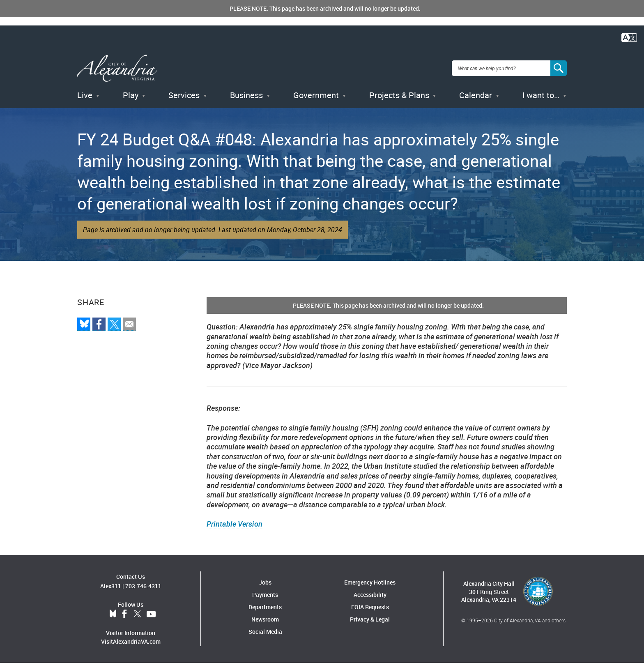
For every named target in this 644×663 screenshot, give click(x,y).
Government (316, 95)
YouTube (151, 614)
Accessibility (370, 595)
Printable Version (235, 524)
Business (246, 95)
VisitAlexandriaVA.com (131, 641)
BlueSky (113, 614)
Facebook (124, 614)
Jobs (265, 582)
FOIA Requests (370, 607)
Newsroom (265, 619)
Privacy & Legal (370, 619)
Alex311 (111, 586)
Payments (265, 595)
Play (131, 95)
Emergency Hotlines (370, 582)
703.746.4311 (143, 586)
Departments (265, 607)
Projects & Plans (399, 95)
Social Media (265, 632)
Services (184, 95)
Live (85, 95)
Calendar (476, 95)
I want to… (541, 95)
